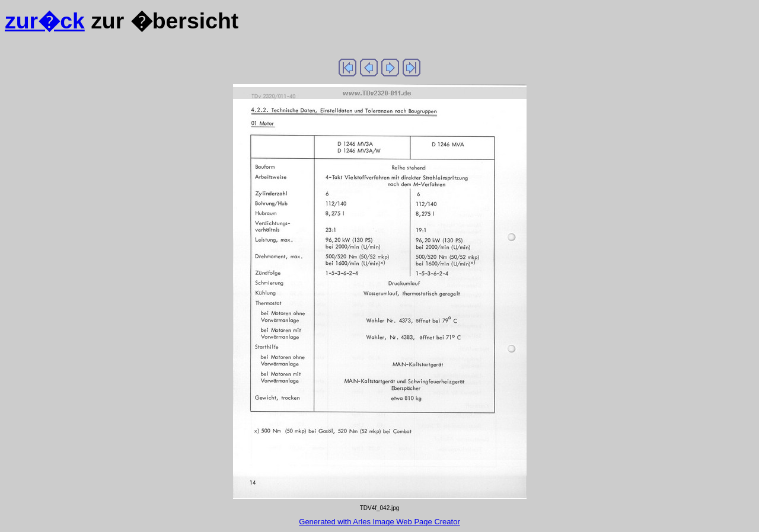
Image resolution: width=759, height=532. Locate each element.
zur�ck (45, 21)
